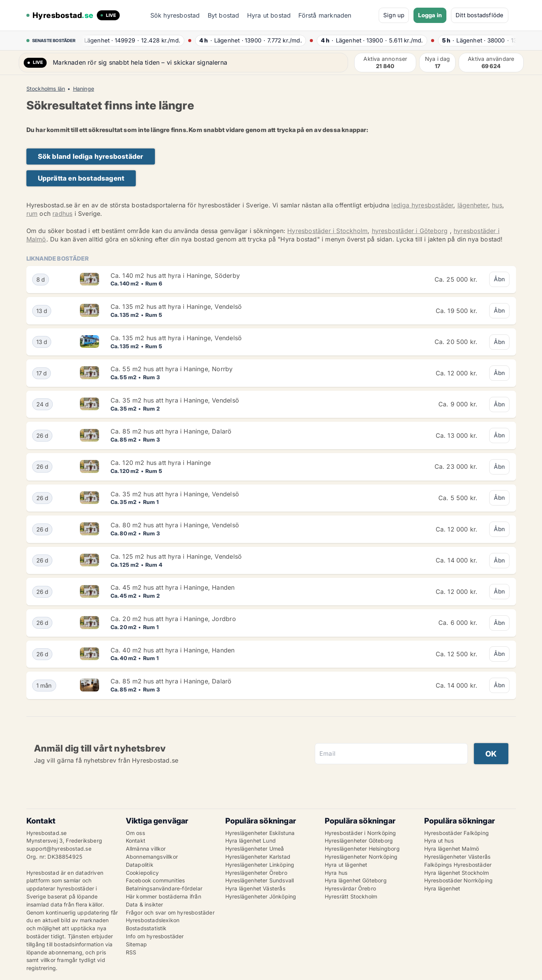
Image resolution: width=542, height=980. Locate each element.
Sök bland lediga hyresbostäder (91, 156)
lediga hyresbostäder (422, 205)
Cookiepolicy (142, 873)
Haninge (84, 89)
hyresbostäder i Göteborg (410, 231)
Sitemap (136, 944)
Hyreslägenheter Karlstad (258, 857)
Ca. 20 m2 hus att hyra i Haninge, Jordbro (173, 619)
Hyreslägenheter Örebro (256, 873)
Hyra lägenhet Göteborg (356, 880)
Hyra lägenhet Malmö (452, 849)
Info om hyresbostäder (155, 936)
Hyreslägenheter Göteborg (359, 841)
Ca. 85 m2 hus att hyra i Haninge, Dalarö (171, 431)
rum (32, 214)
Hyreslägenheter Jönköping (261, 896)
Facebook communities (155, 880)
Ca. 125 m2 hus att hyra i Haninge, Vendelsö (176, 556)
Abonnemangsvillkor (152, 857)
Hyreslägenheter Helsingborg (362, 849)
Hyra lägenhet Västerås (255, 888)
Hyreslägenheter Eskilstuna (260, 833)
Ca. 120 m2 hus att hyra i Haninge (161, 463)
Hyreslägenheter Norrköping (361, 857)
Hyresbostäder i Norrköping (361, 833)
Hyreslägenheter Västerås (457, 857)
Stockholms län (46, 89)
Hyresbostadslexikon (153, 920)
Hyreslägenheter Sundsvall (260, 880)
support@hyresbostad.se (59, 849)
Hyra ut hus (439, 841)
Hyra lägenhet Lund (251, 841)
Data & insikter (145, 904)
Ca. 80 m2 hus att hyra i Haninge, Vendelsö (175, 525)
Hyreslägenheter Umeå (255, 849)
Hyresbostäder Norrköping (459, 880)
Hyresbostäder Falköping (457, 833)
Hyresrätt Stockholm (351, 896)
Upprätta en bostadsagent (81, 178)
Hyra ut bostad (269, 15)
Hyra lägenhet (442, 888)
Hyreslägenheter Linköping (260, 865)
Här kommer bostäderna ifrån (164, 896)
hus (497, 205)
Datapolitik (140, 865)
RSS (131, 952)
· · (129, 40)
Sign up (394, 15)
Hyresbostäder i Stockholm (327, 231)
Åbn (500, 279)
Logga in (430, 15)
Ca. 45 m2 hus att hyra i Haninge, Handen (173, 587)
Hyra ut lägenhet (346, 865)
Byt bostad (224, 15)
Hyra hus (336, 873)
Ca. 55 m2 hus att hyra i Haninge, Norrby (172, 369)
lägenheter (473, 205)
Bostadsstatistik (146, 928)
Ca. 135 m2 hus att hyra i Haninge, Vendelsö (176, 307)
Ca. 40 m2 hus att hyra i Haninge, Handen (173, 650)
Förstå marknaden (325, 15)
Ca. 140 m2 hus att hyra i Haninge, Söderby (175, 276)
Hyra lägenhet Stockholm (457, 873)
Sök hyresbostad (175, 15)
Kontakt (136, 841)
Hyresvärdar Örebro (351, 888)
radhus (62, 214)
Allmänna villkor (146, 849)
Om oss (135, 833)
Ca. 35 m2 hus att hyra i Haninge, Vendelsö (175, 400)
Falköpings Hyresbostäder (458, 865)
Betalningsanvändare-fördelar (164, 888)
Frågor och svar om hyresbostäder (170, 912)
